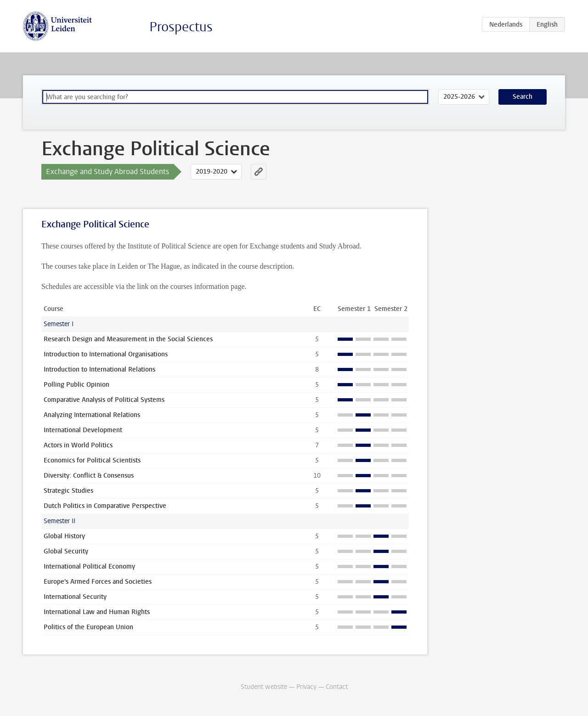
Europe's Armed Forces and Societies (98, 582)
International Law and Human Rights (97, 612)
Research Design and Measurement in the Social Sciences (128, 339)
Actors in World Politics (78, 445)
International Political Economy (89, 567)
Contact (337, 687)
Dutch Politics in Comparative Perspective (105, 506)
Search (523, 97)
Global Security (66, 551)
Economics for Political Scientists (92, 460)
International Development (83, 430)
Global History (64, 536)
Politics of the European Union (88, 627)
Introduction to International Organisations (106, 354)
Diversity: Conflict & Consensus (89, 476)
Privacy (306, 687)
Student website (264, 687)
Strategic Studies (68, 491)
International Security (75, 597)
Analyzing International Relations (92, 415)
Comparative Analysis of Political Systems (104, 400)
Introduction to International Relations (99, 369)
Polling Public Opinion (76, 385)
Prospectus (181, 27)
